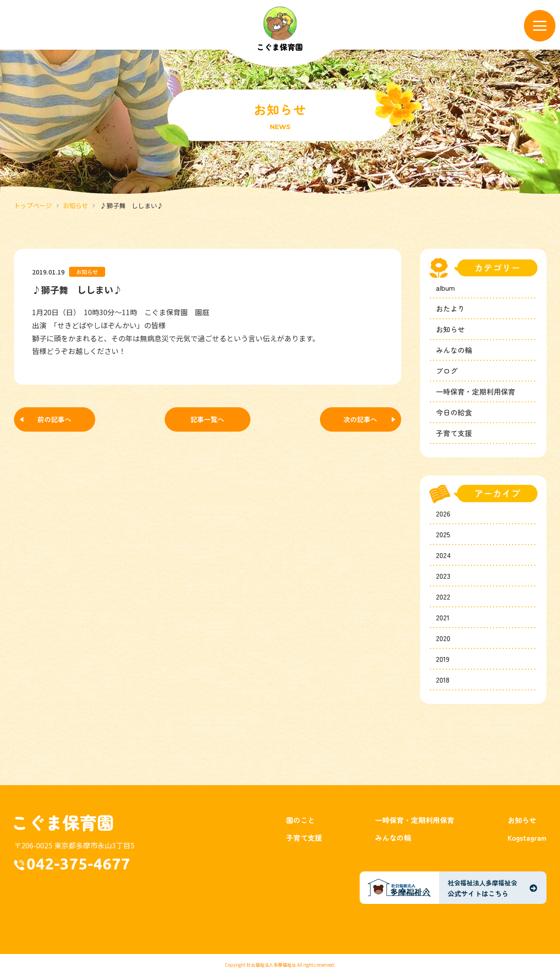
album (445, 288)
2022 (443, 596)
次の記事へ (360, 419)
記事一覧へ (207, 419)
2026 (443, 513)
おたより (450, 308)
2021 (443, 617)
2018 (443, 680)
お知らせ (75, 205)
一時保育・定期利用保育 (476, 391)
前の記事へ (54, 419)
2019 (443, 659)
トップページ (33, 205)
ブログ (447, 371)
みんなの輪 (454, 350)
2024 (443, 555)
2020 (443, 638)
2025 (443, 534)
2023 (443, 576)
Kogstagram (527, 838)
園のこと (301, 820)
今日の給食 (454, 412)
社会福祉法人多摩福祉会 (271, 965)
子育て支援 (454, 433)
